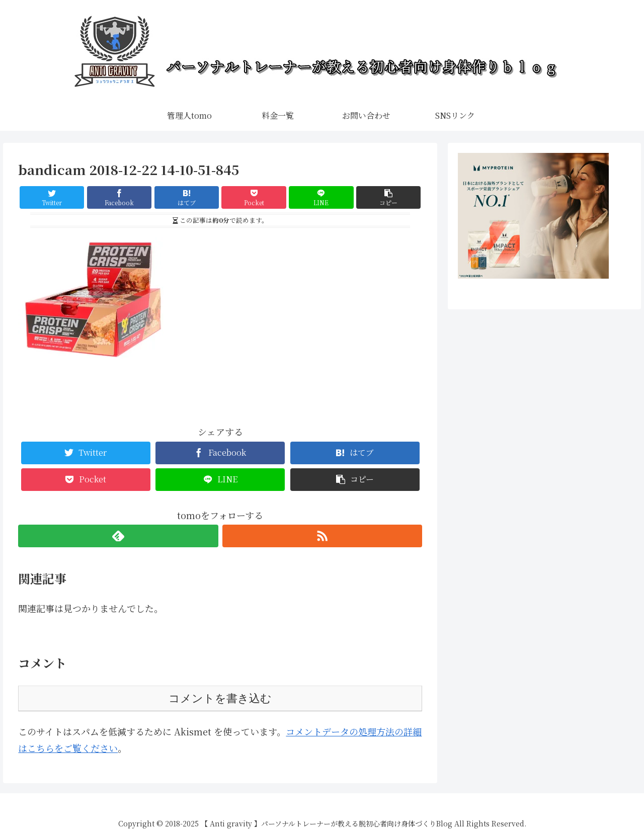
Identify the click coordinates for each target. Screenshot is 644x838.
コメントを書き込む (220, 698)
